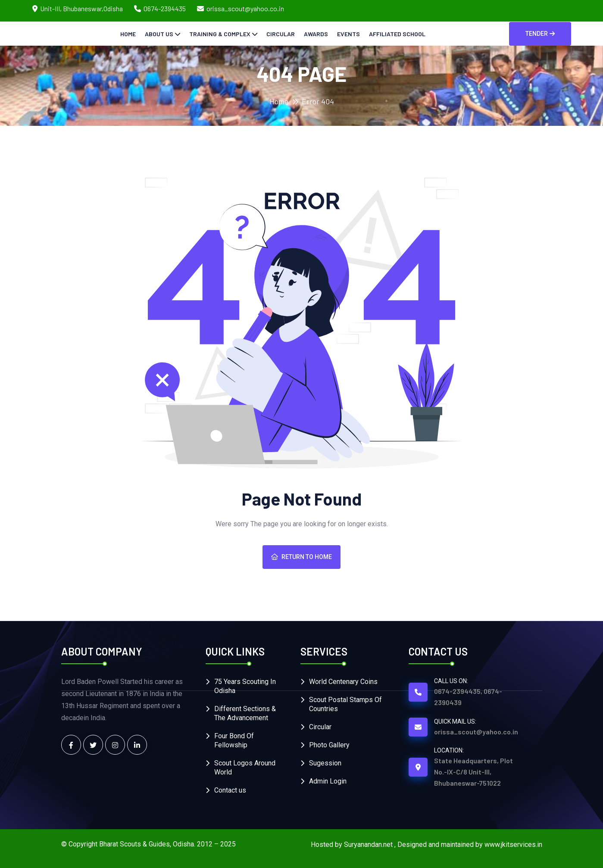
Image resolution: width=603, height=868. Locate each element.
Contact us (230, 790)
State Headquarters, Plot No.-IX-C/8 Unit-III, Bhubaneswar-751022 (473, 772)
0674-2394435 (165, 8)
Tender (540, 34)
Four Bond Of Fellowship (234, 740)
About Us (159, 34)
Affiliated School (397, 34)
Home (128, 34)
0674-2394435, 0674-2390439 (468, 697)
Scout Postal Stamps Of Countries (345, 704)
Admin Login (328, 781)
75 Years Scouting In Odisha (245, 686)
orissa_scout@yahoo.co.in (245, 8)
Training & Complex (220, 34)
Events (348, 34)
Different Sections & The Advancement (245, 713)
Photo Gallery (329, 745)
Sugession (325, 763)
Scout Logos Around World (245, 768)
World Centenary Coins (343, 682)
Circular (281, 34)
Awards (316, 34)
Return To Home (301, 557)
